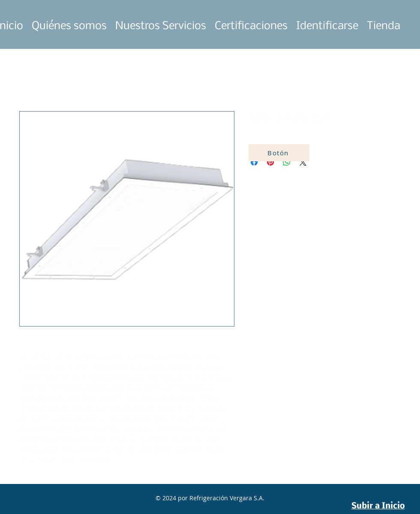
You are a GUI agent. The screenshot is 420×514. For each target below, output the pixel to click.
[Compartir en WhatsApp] (287, 162)
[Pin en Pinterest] (270, 162)
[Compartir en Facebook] (254, 162)
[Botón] (279, 153)
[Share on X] (303, 162)
